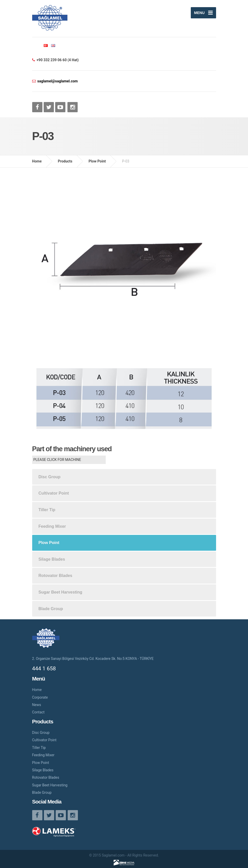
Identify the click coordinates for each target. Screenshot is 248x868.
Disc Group (50, 477)
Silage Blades (52, 559)
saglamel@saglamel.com (57, 81)
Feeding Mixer (52, 526)
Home (37, 161)
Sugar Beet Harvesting (61, 592)
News (37, 705)
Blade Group (51, 609)
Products (65, 161)
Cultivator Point (54, 493)
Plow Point (97, 161)
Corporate (40, 697)
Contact (38, 712)
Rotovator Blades (55, 576)
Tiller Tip (47, 510)
